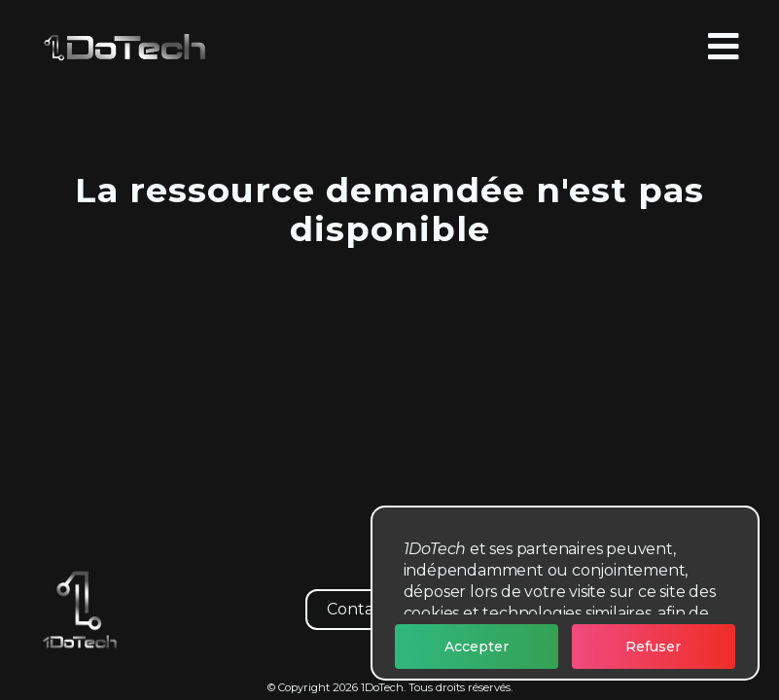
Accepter (477, 647)
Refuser (653, 647)
